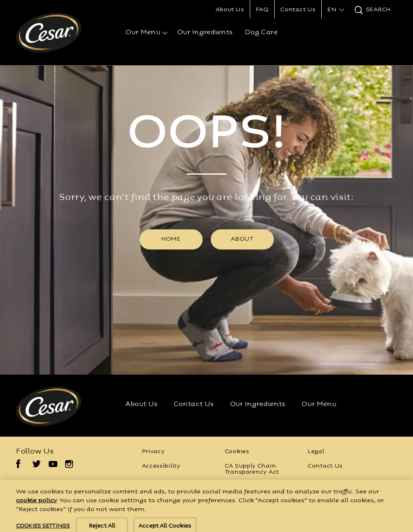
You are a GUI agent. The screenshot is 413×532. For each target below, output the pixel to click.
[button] (335, 10)
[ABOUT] (242, 239)
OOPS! (207, 136)
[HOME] (171, 239)
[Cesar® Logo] (59, 406)
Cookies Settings (251, 487)
